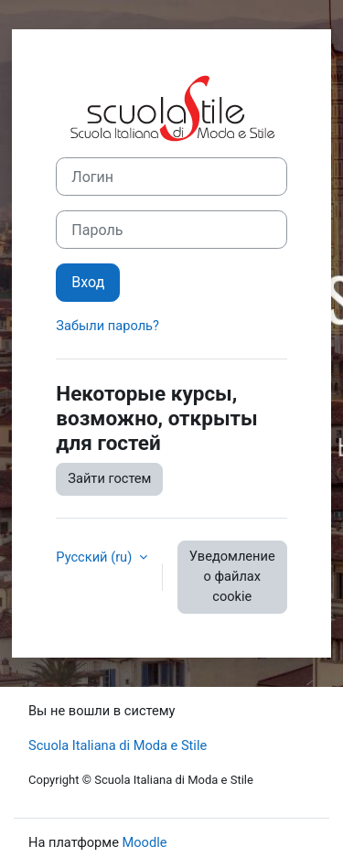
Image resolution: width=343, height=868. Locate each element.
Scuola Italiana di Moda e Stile (118, 745)
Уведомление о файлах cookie (232, 576)
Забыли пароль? (107, 326)
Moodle (145, 842)
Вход (88, 282)
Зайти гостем (109, 478)
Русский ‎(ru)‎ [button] (96, 557)
